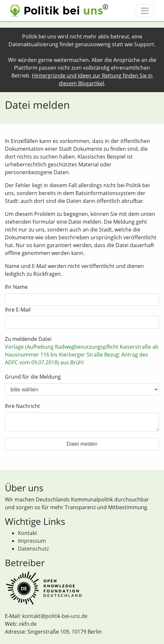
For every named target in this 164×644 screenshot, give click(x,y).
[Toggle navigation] (145, 11)
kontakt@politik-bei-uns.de (55, 616)
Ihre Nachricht (22, 406)
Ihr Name (16, 287)
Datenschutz (33, 549)
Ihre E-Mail (18, 310)
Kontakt (27, 533)
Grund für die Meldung (33, 377)
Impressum (32, 541)
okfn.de (28, 624)
